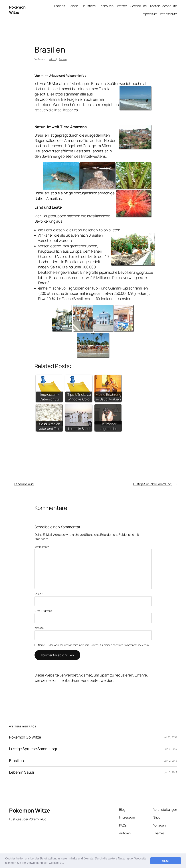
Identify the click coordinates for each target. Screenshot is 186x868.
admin (52, 59)
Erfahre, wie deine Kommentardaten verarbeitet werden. (91, 678)
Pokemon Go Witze (25, 737)
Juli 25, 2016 (170, 737)
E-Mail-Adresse (44, 611)
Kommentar (42, 547)
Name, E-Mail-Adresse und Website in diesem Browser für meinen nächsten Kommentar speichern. (94, 645)
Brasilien (16, 761)
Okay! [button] (166, 861)
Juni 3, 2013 (170, 749)
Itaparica (70, 110)
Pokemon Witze (17, 10)
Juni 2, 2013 (170, 761)
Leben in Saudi (24, 484)
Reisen (63, 59)
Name (39, 594)
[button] (65, 863)
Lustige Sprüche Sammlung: (153, 484)
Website (39, 628)
